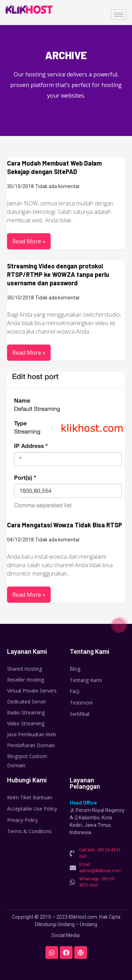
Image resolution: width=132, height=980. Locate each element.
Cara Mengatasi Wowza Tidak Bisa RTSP (65, 525)
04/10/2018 (20, 540)
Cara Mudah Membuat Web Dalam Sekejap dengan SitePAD (54, 167)
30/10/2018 (20, 186)
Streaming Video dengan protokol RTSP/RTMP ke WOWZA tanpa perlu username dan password (58, 274)
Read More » (29, 241)
